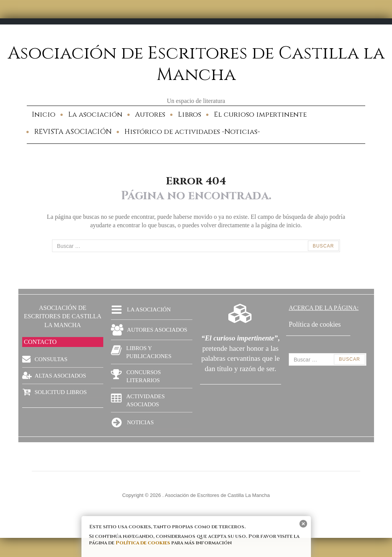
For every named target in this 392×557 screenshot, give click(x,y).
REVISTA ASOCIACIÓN (73, 132)
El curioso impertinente (260, 115)
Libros (189, 115)
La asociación (95, 115)
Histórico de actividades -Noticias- (192, 132)
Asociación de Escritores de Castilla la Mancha (196, 64)
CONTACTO (41, 342)
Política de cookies (143, 543)
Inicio (44, 115)
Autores (150, 115)
